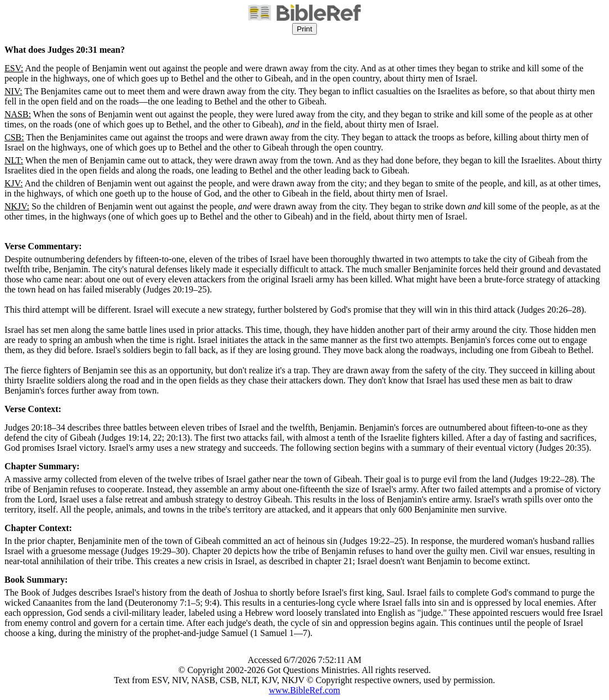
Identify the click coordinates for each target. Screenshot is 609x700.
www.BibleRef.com (305, 690)
